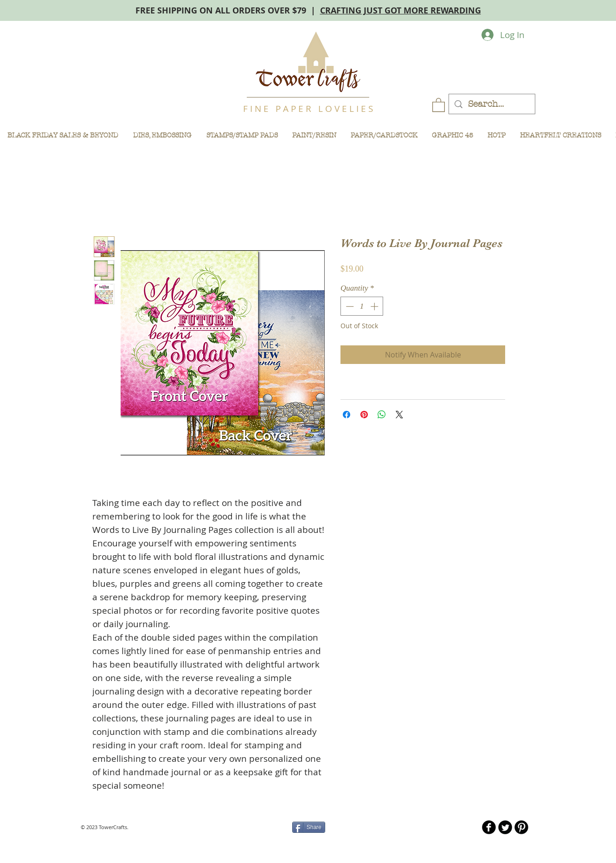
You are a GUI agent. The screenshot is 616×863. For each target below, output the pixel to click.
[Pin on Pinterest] (364, 415)
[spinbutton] (362, 306)
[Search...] (492, 104)
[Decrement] (349, 306)
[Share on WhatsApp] (382, 415)
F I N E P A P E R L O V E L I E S (308, 109)
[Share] (309, 827)
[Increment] (375, 306)
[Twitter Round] (505, 827)
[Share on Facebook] (346, 415)
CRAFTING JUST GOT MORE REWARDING (401, 10)
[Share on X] (399, 415)
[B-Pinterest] (521, 827)
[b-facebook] (489, 827)
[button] (439, 104)
